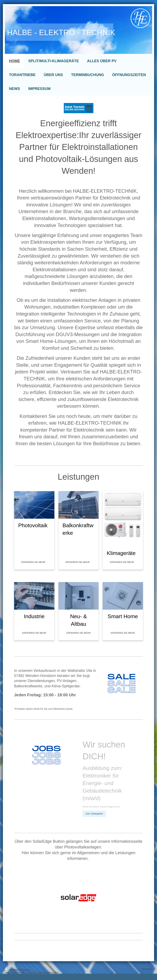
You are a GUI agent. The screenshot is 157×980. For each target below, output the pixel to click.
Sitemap (26, 969)
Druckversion (13, 969)
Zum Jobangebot (94, 814)
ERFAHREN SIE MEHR (33, 562)
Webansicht (147, 969)
